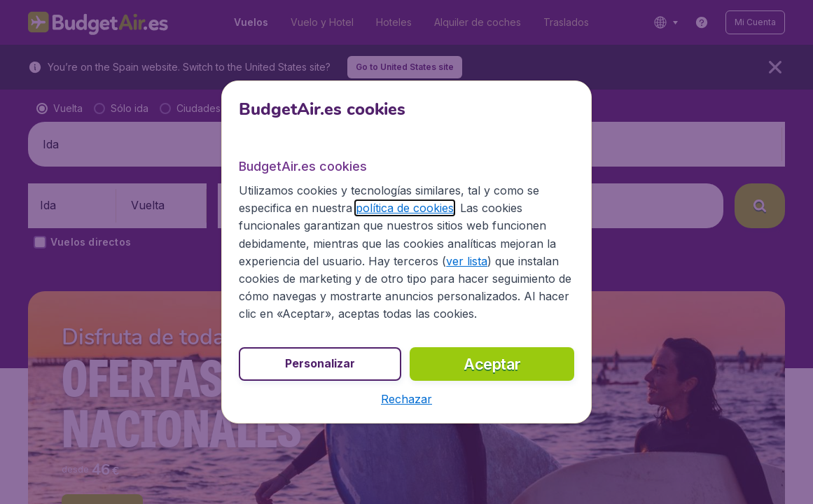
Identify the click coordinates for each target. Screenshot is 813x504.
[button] (406, 399)
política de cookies (405, 208)
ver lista (467, 261)
